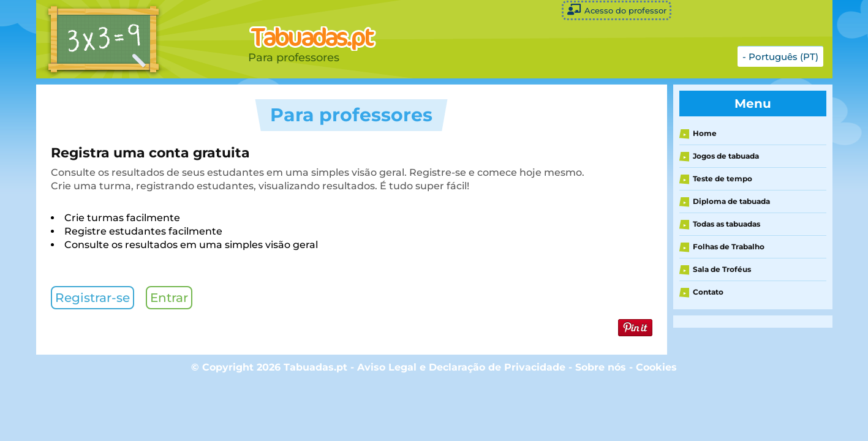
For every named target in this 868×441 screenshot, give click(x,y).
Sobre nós (601, 367)
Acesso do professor (617, 9)
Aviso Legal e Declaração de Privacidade (461, 367)
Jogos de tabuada (726, 156)
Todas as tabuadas (726, 224)
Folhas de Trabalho (729, 247)
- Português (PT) (780, 57)
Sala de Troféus (722, 269)
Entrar (169, 298)
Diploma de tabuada (731, 201)
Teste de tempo (723, 179)
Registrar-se (92, 298)
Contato (708, 292)
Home (705, 133)
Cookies (656, 367)
